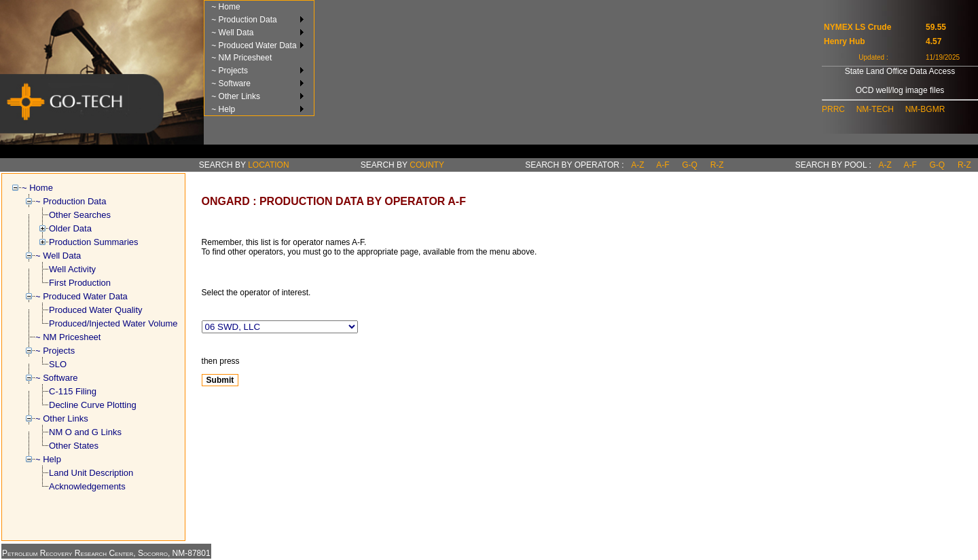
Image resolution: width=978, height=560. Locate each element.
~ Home (225, 7)
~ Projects (230, 71)
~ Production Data (244, 20)
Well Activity (72, 269)
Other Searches (80, 215)
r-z (717, 165)
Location (268, 165)
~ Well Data (232, 33)
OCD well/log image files (900, 90)
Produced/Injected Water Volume (113, 323)
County (427, 165)
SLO (58, 364)
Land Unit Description (91, 473)
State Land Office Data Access (900, 71)
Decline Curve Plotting (93, 405)
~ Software (231, 83)
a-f (663, 165)
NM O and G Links (85, 432)
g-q (690, 165)
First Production (80, 283)
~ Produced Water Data (254, 45)
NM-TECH (875, 109)
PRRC (833, 109)
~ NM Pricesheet (241, 58)
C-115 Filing (73, 391)
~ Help (223, 109)
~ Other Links (236, 96)
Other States (74, 446)
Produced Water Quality (96, 310)
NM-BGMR (925, 109)
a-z (637, 165)
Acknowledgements (87, 486)
